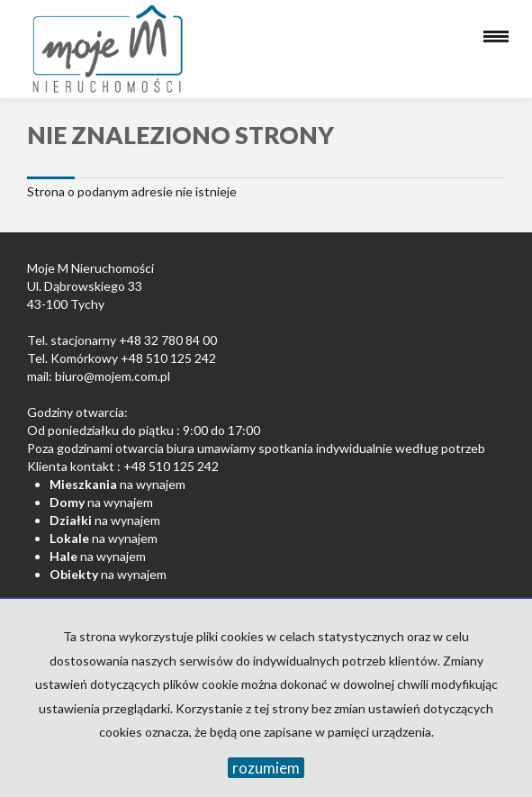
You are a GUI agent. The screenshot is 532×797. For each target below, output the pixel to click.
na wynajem (117, 484)
